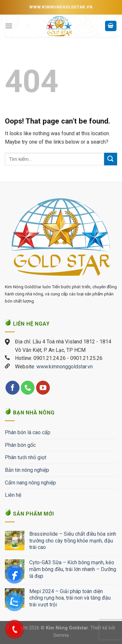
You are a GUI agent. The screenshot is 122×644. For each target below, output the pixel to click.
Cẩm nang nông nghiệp (30, 483)
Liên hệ (13, 495)
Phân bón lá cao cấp (28, 432)
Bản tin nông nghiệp (27, 470)
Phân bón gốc (20, 445)
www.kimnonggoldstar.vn (65, 367)
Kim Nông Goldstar (67, 628)
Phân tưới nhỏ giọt (26, 457)
